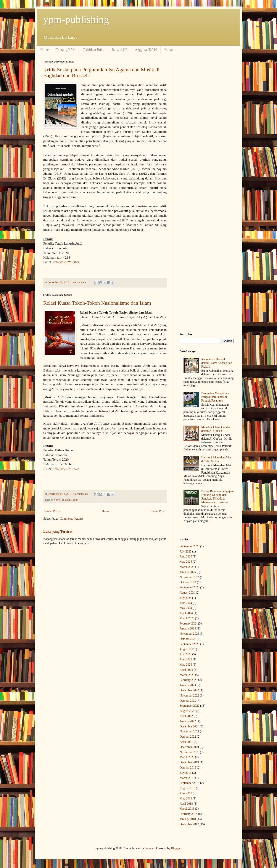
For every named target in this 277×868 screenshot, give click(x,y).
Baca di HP (120, 50)
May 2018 (186, 798)
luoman (150, 848)
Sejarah (66, 500)
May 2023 (186, 665)
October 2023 (188, 639)
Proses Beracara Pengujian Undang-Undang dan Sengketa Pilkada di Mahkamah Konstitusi (217, 497)
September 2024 (189, 587)
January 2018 (188, 819)
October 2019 (188, 768)
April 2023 (186, 670)
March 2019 (187, 778)
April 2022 (186, 716)
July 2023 (186, 654)
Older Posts (159, 511)
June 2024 (186, 603)
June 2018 (186, 793)
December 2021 (189, 726)
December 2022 (189, 690)
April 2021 (186, 742)
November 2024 (189, 577)
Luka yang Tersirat (58, 531)
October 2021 (188, 737)
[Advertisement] (207, 125)
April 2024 (186, 613)
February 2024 (188, 624)
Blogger (176, 848)
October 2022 (188, 701)
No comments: (81, 282)
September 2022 (189, 706)
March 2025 (187, 567)
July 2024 (186, 598)
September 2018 (189, 783)
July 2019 (186, 773)
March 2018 (187, 809)
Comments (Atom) (71, 519)
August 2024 (187, 593)
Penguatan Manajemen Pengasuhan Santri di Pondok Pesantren (215, 397)
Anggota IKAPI (146, 50)
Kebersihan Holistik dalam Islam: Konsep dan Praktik (217, 363)
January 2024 (188, 629)
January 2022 (188, 721)
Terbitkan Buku (94, 50)
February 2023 (188, 680)
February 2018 (188, 814)
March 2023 (187, 675)
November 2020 (189, 752)
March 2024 (187, 618)
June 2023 (186, 659)
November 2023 (189, 634)
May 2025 (186, 562)
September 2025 (189, 546)
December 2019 (189, 762)
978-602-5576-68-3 (66, 262)
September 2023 (189, 644)
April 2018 (186, 804)
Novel (57, 500)
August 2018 (187, 788)
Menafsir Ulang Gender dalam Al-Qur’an (216, 429)
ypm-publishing (76, 19)
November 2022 (189, 696)
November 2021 (189, 731)
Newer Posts (52, 511)
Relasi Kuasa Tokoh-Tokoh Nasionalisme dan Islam (97, 303)
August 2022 (187, 711)
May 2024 (186, 608)
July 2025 (186, 552)
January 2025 (188, 572)
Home (44, 50)
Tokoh (75, 500)
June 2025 (186, 557)
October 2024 (188, 582)
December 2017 (189, 824)
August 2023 (187, 649)
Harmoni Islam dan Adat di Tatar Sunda (216, 459)
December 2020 (189, 747)
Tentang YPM (66, 50)
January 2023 (188, 685)
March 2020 (187, 757)
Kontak (169, 50)
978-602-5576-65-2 (66, 469)
